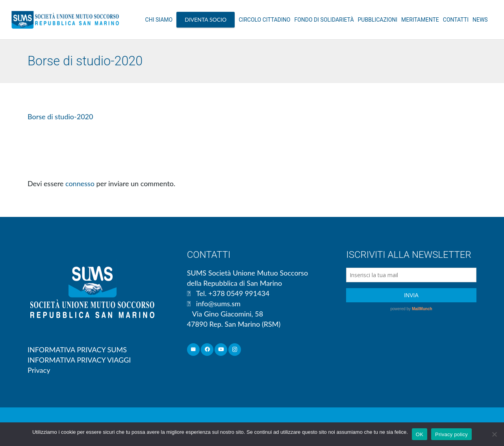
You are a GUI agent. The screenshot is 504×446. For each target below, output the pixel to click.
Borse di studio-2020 (60, 117)
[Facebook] (207, 350)
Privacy (39, 370)
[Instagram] (235, 350)
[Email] (194, 350)
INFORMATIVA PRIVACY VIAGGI (79, 360)
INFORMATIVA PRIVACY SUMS (77, 350)
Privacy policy (451, 434)
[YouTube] (221, 350)
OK (420, 434)
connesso (80, 183)
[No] (494, 434)
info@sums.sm (218, 304)
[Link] (65, 20)
